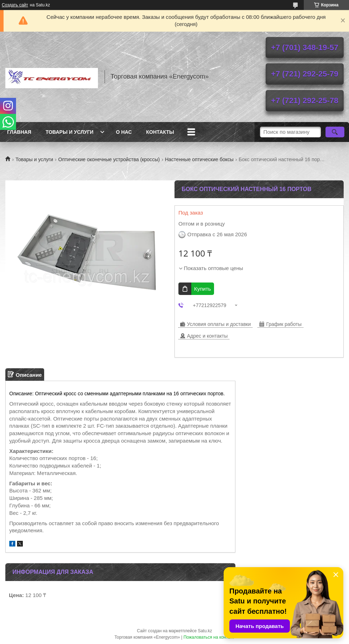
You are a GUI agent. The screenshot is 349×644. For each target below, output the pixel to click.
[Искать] (335, 132)
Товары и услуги (70, 132)
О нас (124, 132)
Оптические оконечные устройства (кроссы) (109, 159)
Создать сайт (15, 5)
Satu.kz (205, 631)
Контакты (160, 132)
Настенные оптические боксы (199, 159)
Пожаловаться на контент (209, 637)
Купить (202, 289)
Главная (19, 132)
